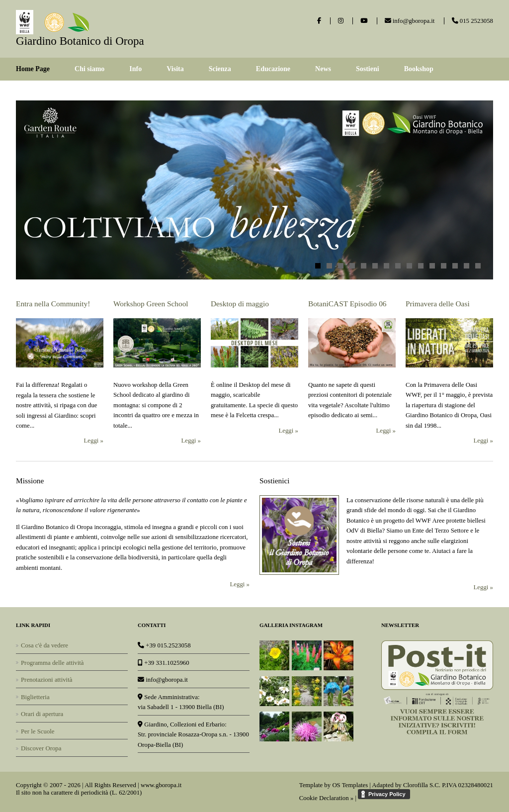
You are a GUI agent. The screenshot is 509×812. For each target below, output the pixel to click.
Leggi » (94, 441)
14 (467, 266)
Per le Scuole (38, 731)
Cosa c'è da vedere (44, 645)
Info (135, 69)
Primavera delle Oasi (438, 304)
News (323, 69)
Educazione (273, 69)
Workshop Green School (151, 304)
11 (432, 266)
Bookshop (419, 69)
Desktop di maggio (240, 304)
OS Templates (350, 785)
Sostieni (368, 69)
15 (478, 266)
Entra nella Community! (53, 304)
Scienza (220, 69)
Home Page (33, 69)
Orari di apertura (42, 714)
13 (455, 266)
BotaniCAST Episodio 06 (347, 304)
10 (421, 266)
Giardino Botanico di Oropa (80, 41)
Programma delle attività (52, 663)
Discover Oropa (41, 748)
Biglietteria (35, 697)
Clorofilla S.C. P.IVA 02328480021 (448, 785)
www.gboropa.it (161, 785)
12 (444, 266)
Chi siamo (89, 69)
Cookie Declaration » (326, 798)
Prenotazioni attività (46, 680)
